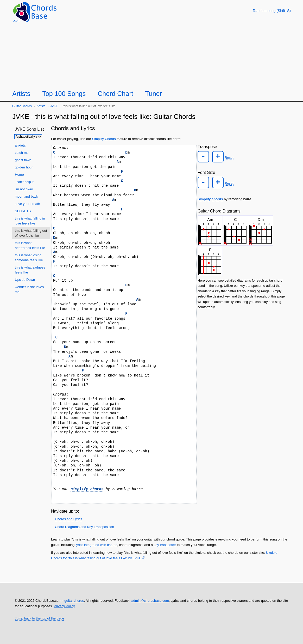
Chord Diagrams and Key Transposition (84, 527)
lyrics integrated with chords (96, 545)
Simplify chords (210, 196)
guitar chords (74, 601)
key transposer (165, 545)
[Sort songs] (28, 137)
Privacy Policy (64, 606)
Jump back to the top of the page (39, 618)
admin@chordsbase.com (150, 601)
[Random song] (272, 11)
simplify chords (87, 489)
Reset (226, 157)
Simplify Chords (104, 139)
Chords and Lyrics (68, 519)
